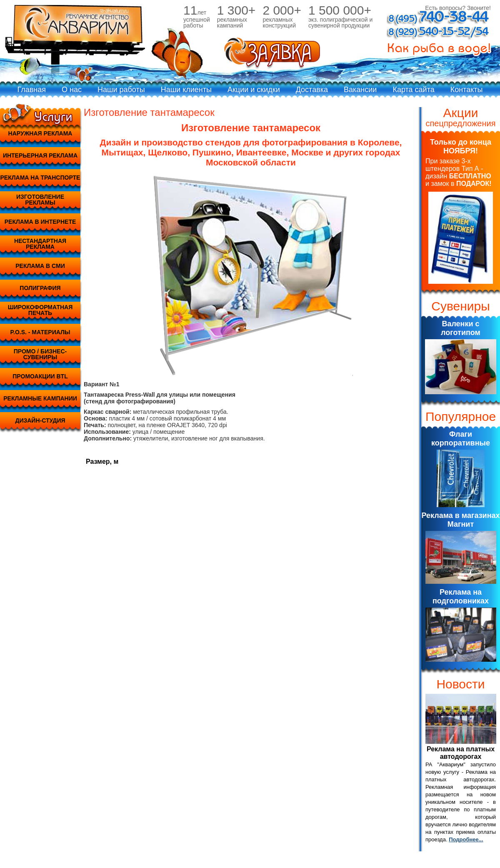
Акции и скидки (254, 90)
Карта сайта (413, 90)
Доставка (312, 90)
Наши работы (121, 90)
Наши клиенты (186, 90)
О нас (72, 90)
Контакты (467, 90)
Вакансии (360, 90)
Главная (32, 90)
